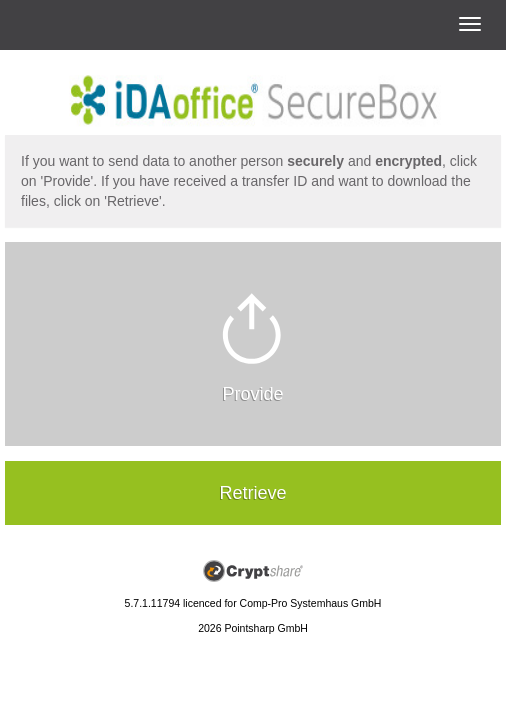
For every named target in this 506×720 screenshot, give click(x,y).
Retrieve (252, 493)
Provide (252, 394)
